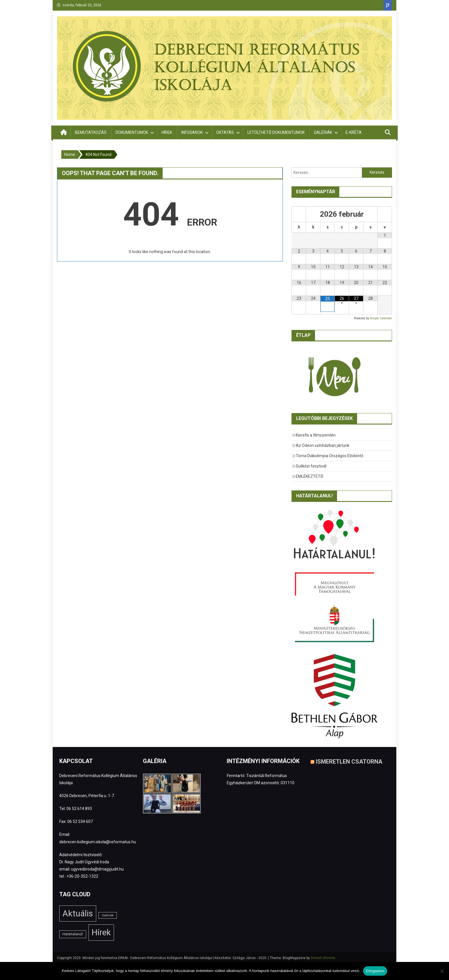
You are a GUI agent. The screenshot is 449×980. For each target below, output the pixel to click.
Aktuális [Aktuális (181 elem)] (78, 914)
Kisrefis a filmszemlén (316, 435)
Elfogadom (375, 971)
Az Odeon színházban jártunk (323, 445)
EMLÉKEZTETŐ (310, 476)
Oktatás (225, 132)
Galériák (323, 132)
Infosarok (192, 132)
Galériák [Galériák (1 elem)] (108, 915)
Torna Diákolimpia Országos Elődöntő (330, 456)
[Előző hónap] (299, 214)
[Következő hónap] (385, 214)
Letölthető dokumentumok (276, 132)
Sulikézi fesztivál (311, 466)
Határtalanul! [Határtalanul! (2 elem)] (73, 934)
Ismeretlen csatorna (349, 761)
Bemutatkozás (91, 132)
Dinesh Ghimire (323, 958)
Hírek (167, 132)
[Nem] (442, 971)
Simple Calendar (381, 318)
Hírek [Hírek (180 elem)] (101, 932)
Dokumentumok (132, 132)
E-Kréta (354, 132)
